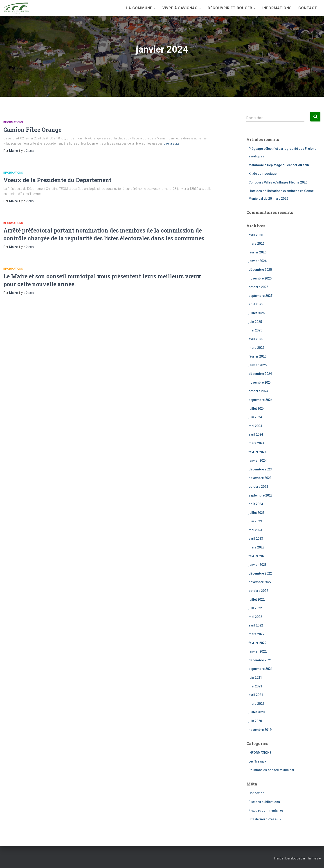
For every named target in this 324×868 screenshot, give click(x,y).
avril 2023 (256, 539)
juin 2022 (255, 608)
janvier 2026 (258, 261)
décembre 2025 (260, 270)
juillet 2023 (257, 513)
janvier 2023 (258, 565)
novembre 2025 (260, 278)
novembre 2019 (260, 730)
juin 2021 (255, 678)
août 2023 (256, 504)
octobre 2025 (258, 287)
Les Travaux (257, 761)
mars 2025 (256, 348)
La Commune (141, 8)
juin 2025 (255, 322)
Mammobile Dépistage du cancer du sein (279, 165)
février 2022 (258, 643)
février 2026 (258, 252)
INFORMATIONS (277, 8)
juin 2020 (255, 721)
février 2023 (258, 556)
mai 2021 (255, 686)
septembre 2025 (261, 296)
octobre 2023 (258, 487)
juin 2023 (255, 521)
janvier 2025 (258, 365)
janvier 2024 (258, 461)
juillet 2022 (257, 600)
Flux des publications (264, 802)
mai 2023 (255, 530)
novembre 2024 (260, 383)
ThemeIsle (313, 858)
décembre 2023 (260, 469)
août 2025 (256, 304)
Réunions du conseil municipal (271, 770)
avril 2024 (256, 434)
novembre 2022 (260, 582)
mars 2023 (256, 547)
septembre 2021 (261, 669)
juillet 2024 (257, 409)
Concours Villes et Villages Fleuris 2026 (278, 182)
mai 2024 (255, 426)
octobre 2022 (258, 591)
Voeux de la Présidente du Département (57, 180)
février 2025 (258, 356)
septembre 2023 (261, 495)
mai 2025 (255, 330)
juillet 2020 (257, 712)
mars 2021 (256, 704)
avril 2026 (256, 235)
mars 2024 (256, 443)
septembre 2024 (261, 400)
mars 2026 (256, 244)
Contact (308, 8)
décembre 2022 (260, 573)
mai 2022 (255, 617)
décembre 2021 (260, 660)
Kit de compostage (263, 174)
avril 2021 (256, 695)
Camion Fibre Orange (32, 130)
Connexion (256, 793)
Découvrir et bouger (232, 8)
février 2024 (258, 452)
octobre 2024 (258, 391)
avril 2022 (256, 625)
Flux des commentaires (266, 810)
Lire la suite (172, 143)
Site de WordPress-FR (265, 819)
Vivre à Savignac (182, 8)
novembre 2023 (260, 478)
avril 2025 (256, 339)
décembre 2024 (260, 374)
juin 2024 (255, 417)
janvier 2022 (258, 651)
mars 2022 (256, 634)
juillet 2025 (257, 313)
